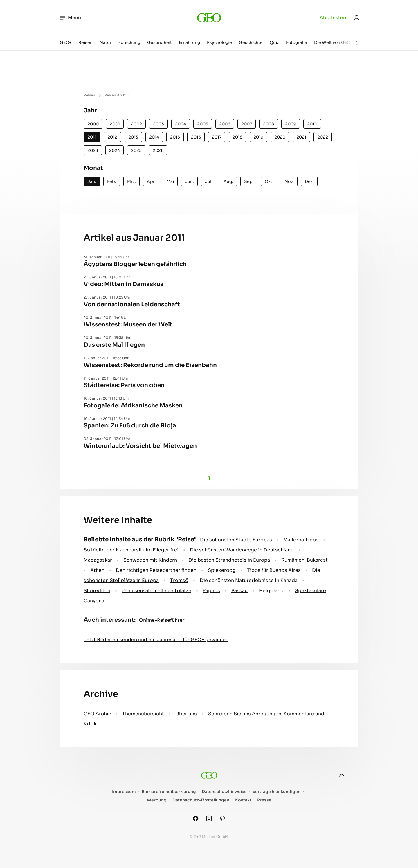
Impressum (124, 792)
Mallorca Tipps (301, 540)
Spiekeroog (222, 570)
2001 (115, 124)
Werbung (157, 800)
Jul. (209, 181)
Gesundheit (160, 42)
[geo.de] (209, 18)
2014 (154, 137)
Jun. (189, 181)
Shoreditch (97, 591)
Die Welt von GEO (332, 42)
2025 (136, 150)
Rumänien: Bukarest (305, 560)
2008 (269, 124)
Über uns (186, 714)
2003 (158, 124)
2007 (247, 124)
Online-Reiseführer (162, 620)
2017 (217, 137)
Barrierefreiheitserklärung (169, 792)
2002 (136, 124)
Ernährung (189, 42)
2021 (301, 137)
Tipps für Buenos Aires (274, 570)
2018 (237, 137)
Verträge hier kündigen (276, 792)
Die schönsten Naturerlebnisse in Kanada (249, 580)
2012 (112, 137)
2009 (291, 124)
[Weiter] (358, 43)
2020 (280, 137)
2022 (323, 137)
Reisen (85, 42)
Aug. (228, 181)
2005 (203, 124)
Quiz (274, 42)
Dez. (309, 181)
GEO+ (66, 42)
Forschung (129, 42)
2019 (258, 137)
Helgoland (271, 591)
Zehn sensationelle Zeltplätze (156, 591)
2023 (93, 150)
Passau (239, 591)
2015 (175, 137)
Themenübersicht (143, 714)
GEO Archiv (97, 714)
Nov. (289, 181)
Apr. (151, 181)
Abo (333, 18)
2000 (93, 124)
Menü (70, 18)
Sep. (249, 181)
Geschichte (251, 42)
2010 (312, 124)
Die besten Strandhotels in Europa (229, 560)
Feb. (112, 181)
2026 (158, 150)
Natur (106, 42)
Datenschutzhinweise (224, 792)
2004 (181, 124)
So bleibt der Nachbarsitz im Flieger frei (131, 550)
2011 (92, 137)
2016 (196, 137)
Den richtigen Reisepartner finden (156, 570)
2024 (115, 150)
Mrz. (131, 181)
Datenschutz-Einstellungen (201, 800)
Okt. (269, 181)
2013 (133, 137)
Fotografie (297, 42)
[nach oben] (342, 775)
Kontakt (243, 800)
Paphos (211, 591)
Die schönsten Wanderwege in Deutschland (242, 550)
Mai (170, 181)
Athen (97, 570)
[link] (356, 18)
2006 (225, 124)
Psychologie (219, 42)
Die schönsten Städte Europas (236, 540)
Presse (264, 800)
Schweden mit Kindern (150, 560)
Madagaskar (98, 560)
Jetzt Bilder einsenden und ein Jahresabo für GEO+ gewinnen (156, 640)
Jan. (92, 181)
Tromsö (179, 580)
